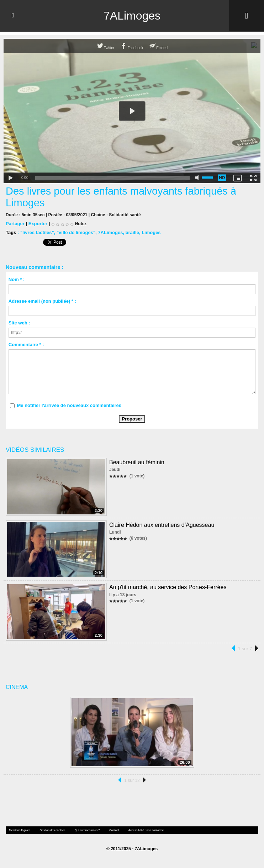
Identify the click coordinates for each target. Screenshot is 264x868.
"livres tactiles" (37, 232)
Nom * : (17, 279)
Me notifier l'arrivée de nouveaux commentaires (69, 405)
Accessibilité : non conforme (146, 830)
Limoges (151, 232)
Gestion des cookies (52, 830)
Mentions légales (20, 830)
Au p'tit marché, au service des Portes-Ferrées (168, 587)
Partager (15, 223)
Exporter (38, 223)
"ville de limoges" (76, 232)
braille (132, 232)
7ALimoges (132, 16)
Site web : (19, 322)
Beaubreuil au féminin (137, 462)
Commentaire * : (26, 344)
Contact (114, 830)
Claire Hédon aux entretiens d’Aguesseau (162, 525)
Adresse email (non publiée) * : (42, 301)
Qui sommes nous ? (87, 830)
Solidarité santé (125, 215)
